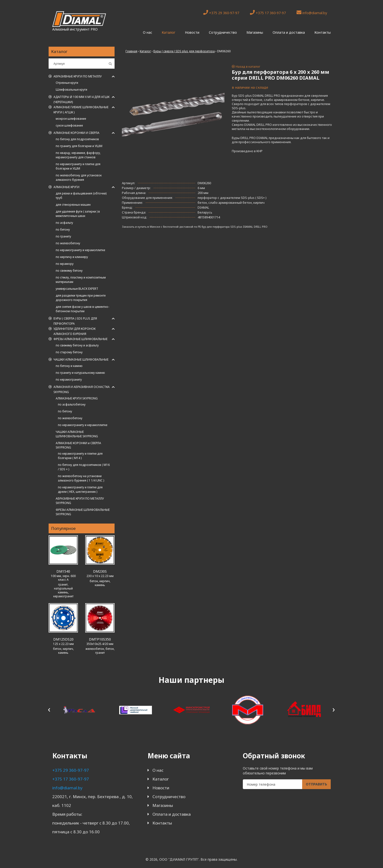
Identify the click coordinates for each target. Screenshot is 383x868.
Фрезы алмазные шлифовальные (80, 339)
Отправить (316, 784)
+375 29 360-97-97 (221, 13)
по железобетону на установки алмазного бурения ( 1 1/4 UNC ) (81, 478)
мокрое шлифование (71, 119)
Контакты (323, 32)
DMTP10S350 (100, 639)
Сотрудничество (223, 32)
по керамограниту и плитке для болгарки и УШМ (78, 166)
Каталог (169, 32)
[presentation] (49, 709)
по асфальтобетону (72, 404)
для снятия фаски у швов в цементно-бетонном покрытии (82, 309)
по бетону (63, 230)
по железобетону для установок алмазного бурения (79, 177)
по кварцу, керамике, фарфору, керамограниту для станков (78, 155)
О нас (148, 32)
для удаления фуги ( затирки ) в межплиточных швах (78, 214)
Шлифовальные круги (71, 90)
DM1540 (63, 571)
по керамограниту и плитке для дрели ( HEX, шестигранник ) (80, 489)
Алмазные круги (66, 187)
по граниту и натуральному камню (80, 373)
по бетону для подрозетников (77, 139)
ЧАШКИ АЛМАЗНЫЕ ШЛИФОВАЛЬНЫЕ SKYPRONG (77, 434)
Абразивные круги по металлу (78, 76)
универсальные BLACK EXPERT (77, 289)
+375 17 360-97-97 (268, 13)
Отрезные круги (67, 83)
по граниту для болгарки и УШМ (79, 146)
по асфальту (64, 223)
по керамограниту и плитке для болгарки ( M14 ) (80, 456)
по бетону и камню (69, 366)
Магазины (255, 32)
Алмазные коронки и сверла (76, 133)
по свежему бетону (69, 271)
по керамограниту (69, 380)
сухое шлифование (69, 125)
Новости (192, 32)
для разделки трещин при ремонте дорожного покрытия (81, 298)
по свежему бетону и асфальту (77, 345)
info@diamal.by (312, 13)
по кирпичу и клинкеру (72, 257)
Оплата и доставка (289, 32)
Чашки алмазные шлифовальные (81, 359)
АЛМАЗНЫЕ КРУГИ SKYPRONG (77, 398)
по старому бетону (69, 352)
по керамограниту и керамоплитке (80, 250)
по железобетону (68, 243)
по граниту (63, 236)
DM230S (100, 571)
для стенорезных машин (73, 205)
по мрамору (65, 264)
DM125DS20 (63, 639)
